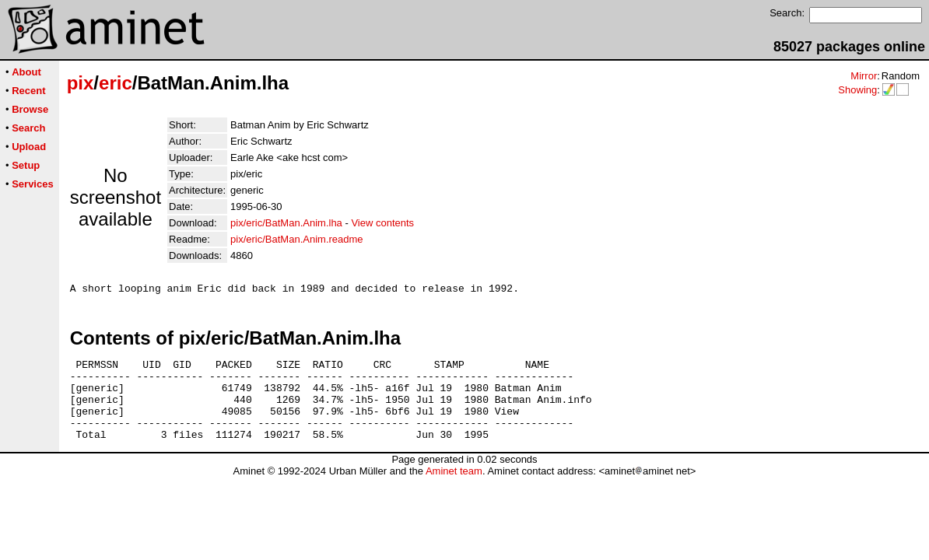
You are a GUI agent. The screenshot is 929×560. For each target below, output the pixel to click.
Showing (857, 90)
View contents (382, 223)
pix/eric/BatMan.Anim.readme (297, 239)
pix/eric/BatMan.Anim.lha (286, 223)
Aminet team (454, 490)
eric (116, 83)
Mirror (864, 76)
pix (81, 83)
